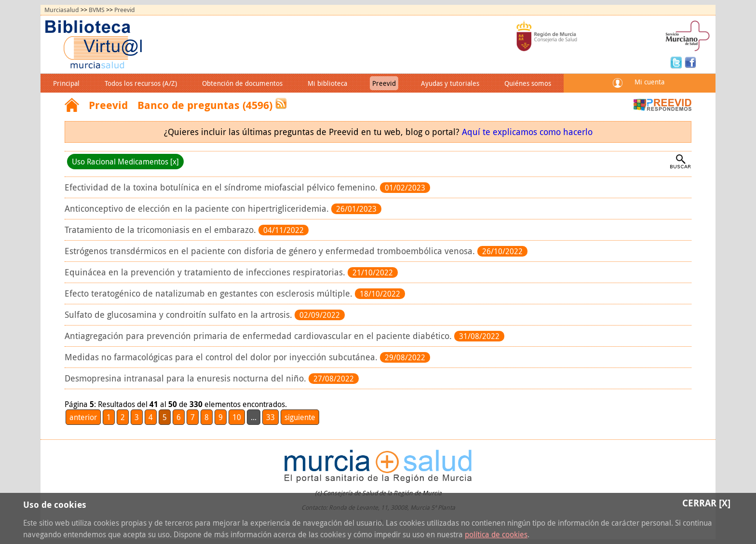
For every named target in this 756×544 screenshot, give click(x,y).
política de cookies (496, 534)
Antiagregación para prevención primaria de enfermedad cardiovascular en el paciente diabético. (259, 336)
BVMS (97, 10)
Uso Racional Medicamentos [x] (125, 162)
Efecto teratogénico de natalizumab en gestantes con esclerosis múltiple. (210, 293)
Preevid (125, 10)
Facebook (690, 62)
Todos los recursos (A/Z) (141, 83)
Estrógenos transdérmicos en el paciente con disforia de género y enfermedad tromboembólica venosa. (271, 251)
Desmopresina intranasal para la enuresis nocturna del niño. (187, 378)
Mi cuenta (649, 82)
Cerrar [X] (706, 503)
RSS (281, 103)
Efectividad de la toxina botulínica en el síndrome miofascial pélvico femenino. (222, 187)
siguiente (300, 417)
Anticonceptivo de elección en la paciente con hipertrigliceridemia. (198, 209)
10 (237, 417)
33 (270, 417)
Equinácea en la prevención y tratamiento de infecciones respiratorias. (206, 272)
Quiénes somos (528, 83)
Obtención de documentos (242, 83)
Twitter (677, 62)
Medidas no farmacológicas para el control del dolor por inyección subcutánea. (222, 357)
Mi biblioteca (327, 83)
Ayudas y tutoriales (450, 83)
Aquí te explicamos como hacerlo (527, 132)
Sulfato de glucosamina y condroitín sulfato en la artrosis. (180, 315)
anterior (83, 417)
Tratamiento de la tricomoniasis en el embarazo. (162, 230)
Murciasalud (62, 10)
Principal (66, 83)
